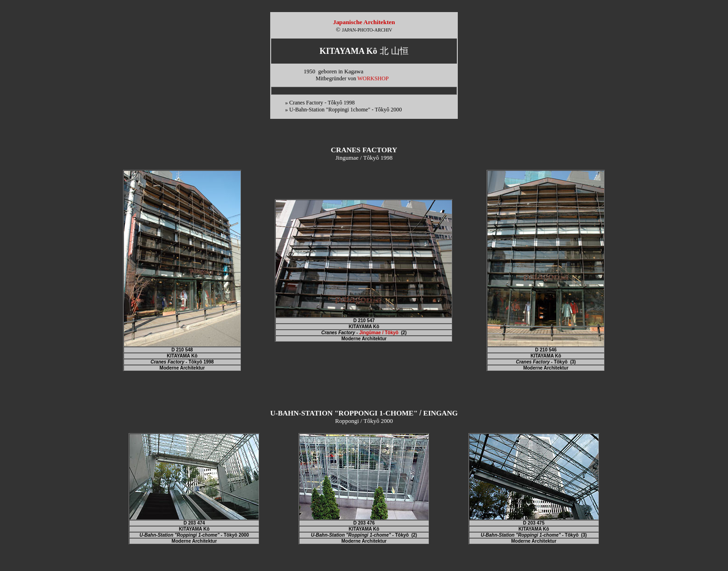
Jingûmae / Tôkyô (379, 333)
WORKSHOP (373, 78)
